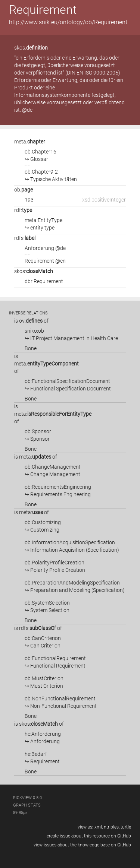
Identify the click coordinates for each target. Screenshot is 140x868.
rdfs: (25, 238)
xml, (99, 827)
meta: (30, 142)
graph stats (27, 805)
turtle (126, 827)
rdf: (23, 210)
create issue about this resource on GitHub (89, 836)
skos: (31, 48)
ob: (24, 190)
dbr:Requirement (44, 281)
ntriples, (112, 827)
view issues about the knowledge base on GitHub (82, 845)
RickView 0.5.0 (27, 798)
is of (31, 321)
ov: (31, 321)
